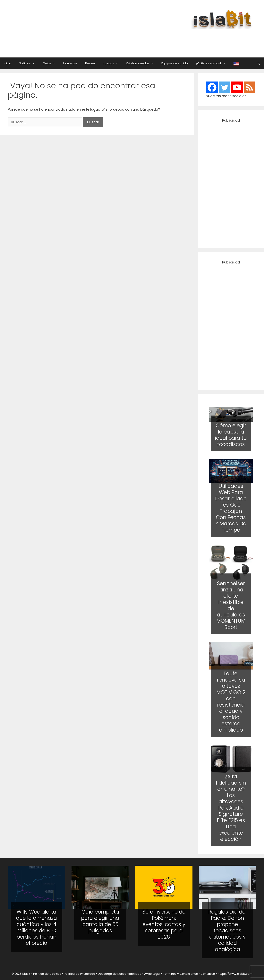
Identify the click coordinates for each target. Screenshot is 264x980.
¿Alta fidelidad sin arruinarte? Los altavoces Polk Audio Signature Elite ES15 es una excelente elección (231, 808)
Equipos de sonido (175, 63)
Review (90, 63)
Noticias (29, 63)
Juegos (113, 63)
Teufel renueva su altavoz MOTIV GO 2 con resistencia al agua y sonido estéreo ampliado (231, 702)
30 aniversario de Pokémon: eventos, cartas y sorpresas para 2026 (164, 924)
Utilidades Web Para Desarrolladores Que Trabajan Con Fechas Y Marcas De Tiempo (231, 508)
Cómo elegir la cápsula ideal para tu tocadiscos (231, 435)
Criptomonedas (142, 63)
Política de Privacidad (80, 974)
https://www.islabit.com (235, 974)
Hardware (70, 63)
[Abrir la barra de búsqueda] (258, 63)
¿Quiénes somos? (213, 63)
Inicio (8, 63)
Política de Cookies (47, 974)
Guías (51, 63)
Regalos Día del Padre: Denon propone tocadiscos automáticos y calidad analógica (227, 931)
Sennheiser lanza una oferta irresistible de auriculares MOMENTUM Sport (231, 605)
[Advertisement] (161, 39)
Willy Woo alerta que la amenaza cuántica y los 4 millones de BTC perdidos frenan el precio (36, 927)
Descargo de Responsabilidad (120, 974)
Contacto (208, 974)
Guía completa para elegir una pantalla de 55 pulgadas (100, 921)
